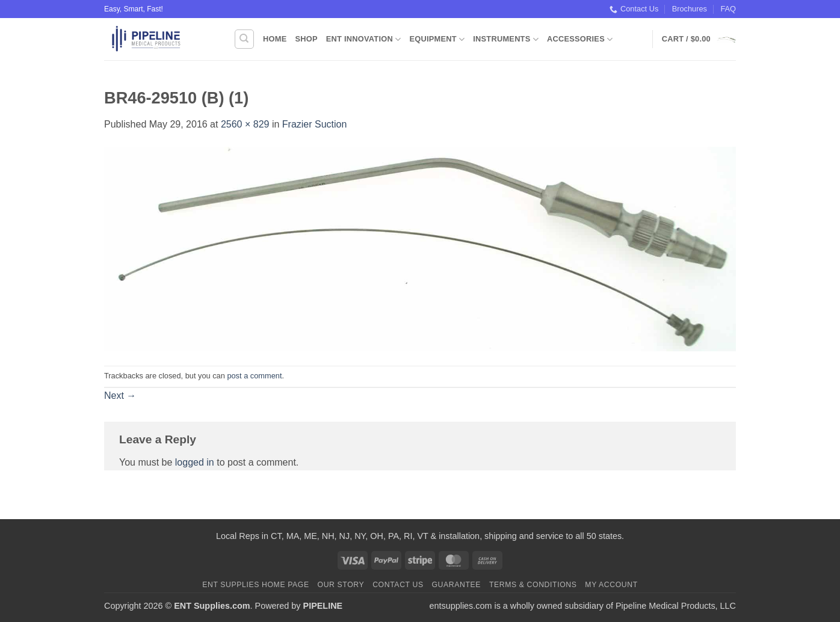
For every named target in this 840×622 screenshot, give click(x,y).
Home (275, 39)
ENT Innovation (364, 39)
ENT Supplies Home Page (256, 585)
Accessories (580, 39)
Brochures (690, 9)
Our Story (341, 585)
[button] (699, 39)
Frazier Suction (315, 124)
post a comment (254, 376)
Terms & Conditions (533, 585)
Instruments (506, 39)
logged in (195, 462)
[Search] (244, 39)
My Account (611, 585)
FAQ (728, 9)
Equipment (437, 39)
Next (120, 396)
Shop (306, 39)
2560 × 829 (245, 124)
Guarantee (456, 585)
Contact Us (634, 9)
